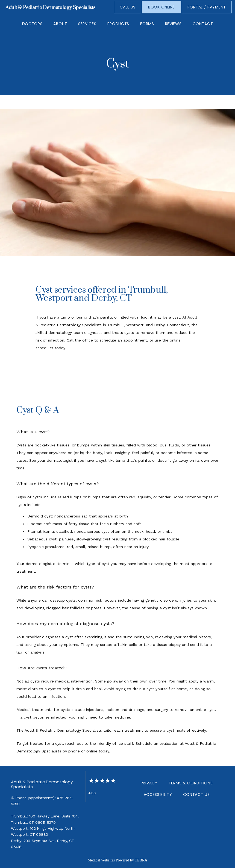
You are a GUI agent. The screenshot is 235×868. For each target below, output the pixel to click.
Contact (203, 24)
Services (87, 24)
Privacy (149, 783)
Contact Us (196, 795)
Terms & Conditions (191, 783)
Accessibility (158, 795)
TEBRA (141, 860)
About (60, 24)
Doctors (32, 24)
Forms (147, 24)
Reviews (173, 24)
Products (118, 24)
